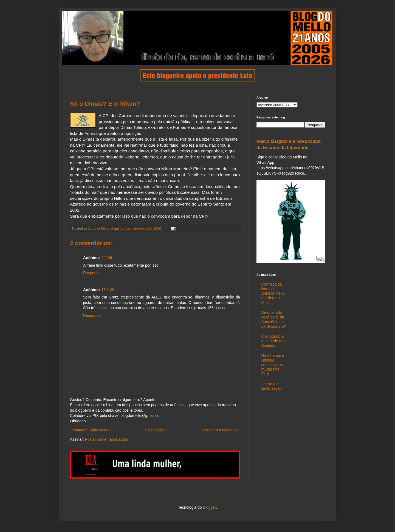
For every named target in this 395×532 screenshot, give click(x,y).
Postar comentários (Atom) (108, 439)
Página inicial (156, 430)
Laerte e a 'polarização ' (273, 386)
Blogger (209, 507)
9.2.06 (107, 258)
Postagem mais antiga (220, 430)
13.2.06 (108, 290)
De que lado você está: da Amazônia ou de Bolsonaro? (274, 319)
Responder (93, 273)
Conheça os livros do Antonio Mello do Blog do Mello (273, 293)
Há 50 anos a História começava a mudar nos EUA (273, 365)
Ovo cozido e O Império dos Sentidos (273, 341)
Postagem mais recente (91, 430)
